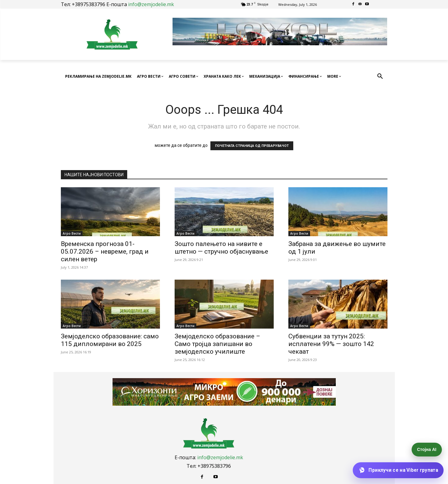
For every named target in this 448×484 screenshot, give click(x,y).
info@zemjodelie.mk (151, 4)
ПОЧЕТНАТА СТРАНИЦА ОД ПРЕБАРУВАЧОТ (252, 146)
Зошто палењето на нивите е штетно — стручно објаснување (221, 248)
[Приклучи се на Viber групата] (398, 470)
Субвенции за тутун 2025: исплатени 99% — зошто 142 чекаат (331, 344)
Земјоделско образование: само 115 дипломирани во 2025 (110, 340)
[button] (380, 76)
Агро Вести (72, 233)
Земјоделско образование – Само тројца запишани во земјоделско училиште (217, 344)
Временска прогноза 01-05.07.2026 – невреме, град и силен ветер (105, 251)
